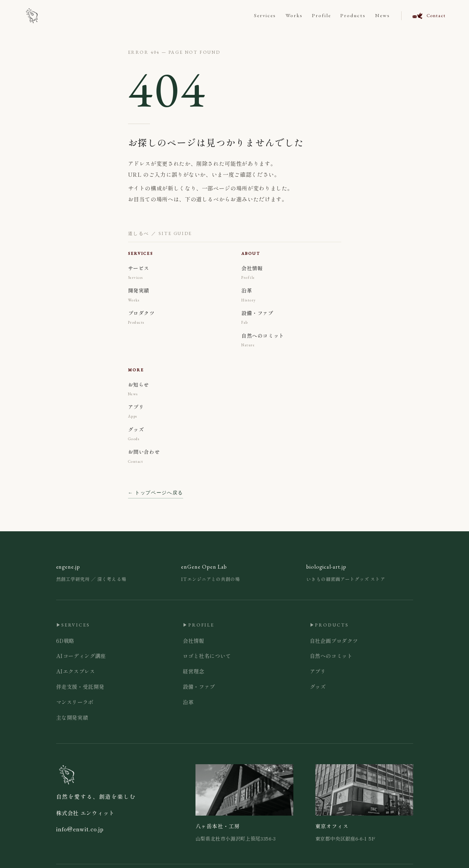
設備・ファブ (199, 686)
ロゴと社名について (207, 656)
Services (265, 15)
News (383, 15)
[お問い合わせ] (423, 16)
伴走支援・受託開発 (80, 686)
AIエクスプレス (76, 671)
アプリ (318, 671)
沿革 (188, 702)
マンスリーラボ (75, 702)
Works (294, 15)
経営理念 (194, 671)
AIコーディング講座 (81, 656)
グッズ (318, 686)
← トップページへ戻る (156, 493)
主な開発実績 (72, 717)
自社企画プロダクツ (334, 641)
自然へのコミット (331, 656)
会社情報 (194, 641)
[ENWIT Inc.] (32, 16)
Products (353, 15)
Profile (321, 15)
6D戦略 (65, 641)
